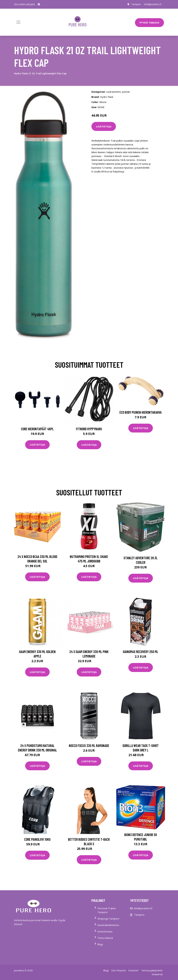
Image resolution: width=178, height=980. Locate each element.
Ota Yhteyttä (119, 970)
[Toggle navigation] (18, 22)
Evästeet (133, 970)
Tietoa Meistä (105, 938)
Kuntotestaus (105, 931)
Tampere (136, 4)
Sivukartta (157, 974)
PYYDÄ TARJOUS (149, 23)
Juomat (126, 92)
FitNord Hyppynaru (89, 429)
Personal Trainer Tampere (107, 910)
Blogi (100, 944)
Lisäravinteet (114, 92)
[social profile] (39, 4)
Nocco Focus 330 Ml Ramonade (89, 745)
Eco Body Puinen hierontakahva (141, 412)
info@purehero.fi (153, 4)
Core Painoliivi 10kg (37, 839)
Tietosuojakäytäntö (152, 970)
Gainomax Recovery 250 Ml (141, 652)
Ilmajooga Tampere (108, 919)
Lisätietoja (104, 126)
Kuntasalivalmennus (108, 925)
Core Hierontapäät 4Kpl (37, 429)
